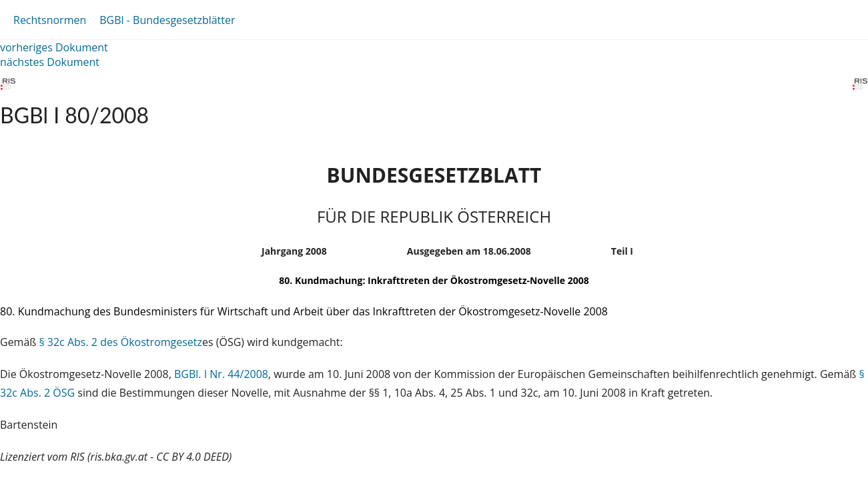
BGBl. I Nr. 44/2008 (221, 374)
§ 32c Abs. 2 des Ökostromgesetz (120, 342)
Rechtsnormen (50, 20)
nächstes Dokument (50, 62)
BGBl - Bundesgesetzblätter (167, 20)
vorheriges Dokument (54, 47)
